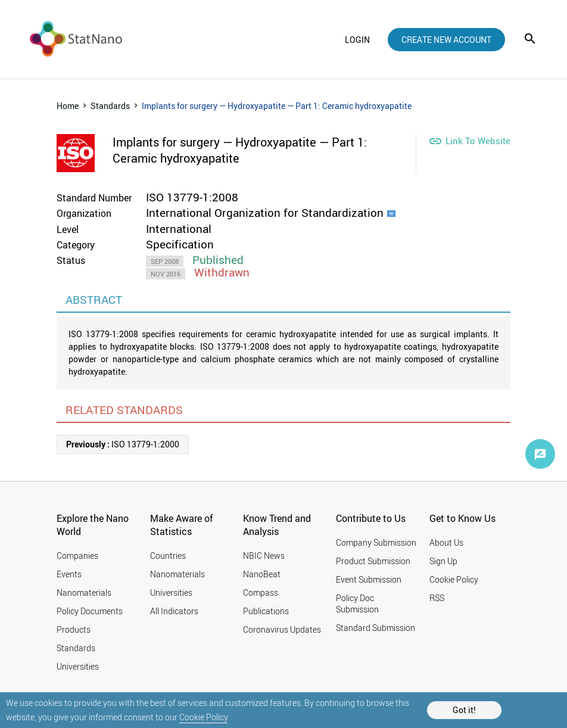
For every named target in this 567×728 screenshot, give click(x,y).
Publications (266, 611)
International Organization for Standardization (265, 213)
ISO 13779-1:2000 (123, 444)
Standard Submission (376, 628)
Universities (78, 666)
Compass (261, 592)
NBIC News (264, 556)
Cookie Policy (203, 717)
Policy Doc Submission (357, 603)
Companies (77, 556)
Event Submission (369, 579)
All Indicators (174, 611)
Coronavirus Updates (282, 629)
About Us (446, 542)
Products (74, 629)
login (357, 40)
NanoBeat (262, 574)
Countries (168, 556)
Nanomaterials (84, 592)
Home (68, 106)
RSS (437, 598)
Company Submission (376, 542)
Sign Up (443, 561)
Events (69, 574)
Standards (110, 106)
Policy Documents (90, 611)
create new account (446, 40)
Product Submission (373, 561)
